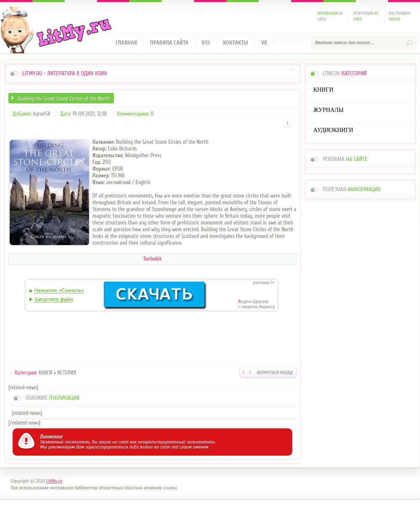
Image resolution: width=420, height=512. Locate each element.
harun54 (42, 114)
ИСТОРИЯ (67, 373)
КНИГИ (46, 373)
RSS (206, 43)
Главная (126, 43)
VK (264, 43)
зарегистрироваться (106, 447)
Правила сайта (169, 43)
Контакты (236, 43)
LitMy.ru (54, 481)
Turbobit (152, 259)
